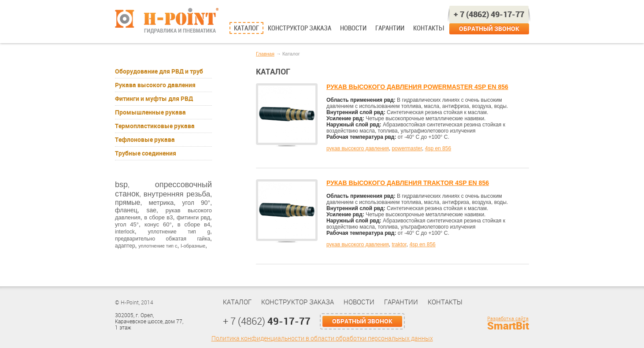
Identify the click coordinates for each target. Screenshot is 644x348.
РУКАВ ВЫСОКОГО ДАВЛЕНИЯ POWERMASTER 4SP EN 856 (417, 87)
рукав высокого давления (358, 148)
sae (151, 210)
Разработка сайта (508, 319)
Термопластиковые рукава (155, 126)
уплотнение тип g (179, 232)
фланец (126, 210)
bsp (121, 185)
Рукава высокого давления (155, 85)
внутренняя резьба (177, 194)
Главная (265, 54)
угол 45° (127, 224)
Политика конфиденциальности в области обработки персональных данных (322, 339)
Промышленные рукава (150, 112)
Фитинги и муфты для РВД (154, 99)
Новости (353, 28)
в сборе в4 (194, 224)
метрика (161, 202)
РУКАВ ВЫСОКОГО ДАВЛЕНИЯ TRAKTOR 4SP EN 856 (408, 183)
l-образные (193, 246)
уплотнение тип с (158, 246)
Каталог (246, 28)
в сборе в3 (158, 217)
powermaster (407, 148)
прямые (128, 202)
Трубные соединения (146, 153)
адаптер (125, 246)
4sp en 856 (438, 148)
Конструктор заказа (300, 28)
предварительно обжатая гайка (163, 239)
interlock (125, 232)
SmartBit (508, 326)
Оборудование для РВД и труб (159, 71)
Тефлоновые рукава (145, 140)
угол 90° (196, 203)
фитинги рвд (193, 217)
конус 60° (158, 224)
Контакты (428, 28)
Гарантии (390, 28)
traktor (399, 244)
